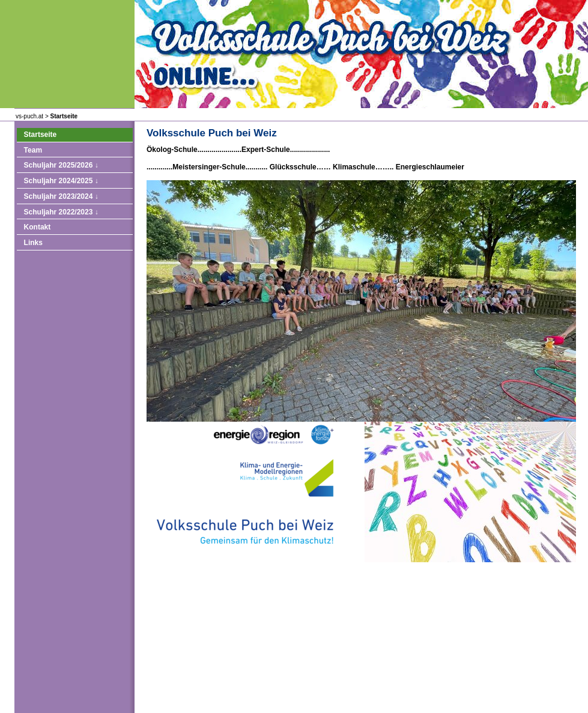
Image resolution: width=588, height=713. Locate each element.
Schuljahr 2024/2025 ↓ (61, 181)
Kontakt (38, 227)
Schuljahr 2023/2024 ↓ (61, 196)
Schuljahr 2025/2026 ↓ (61, 165)
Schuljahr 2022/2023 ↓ (61, 212)
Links (33, 243)
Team (33, 150)
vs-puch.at (29, 116)
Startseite (64, 116)
